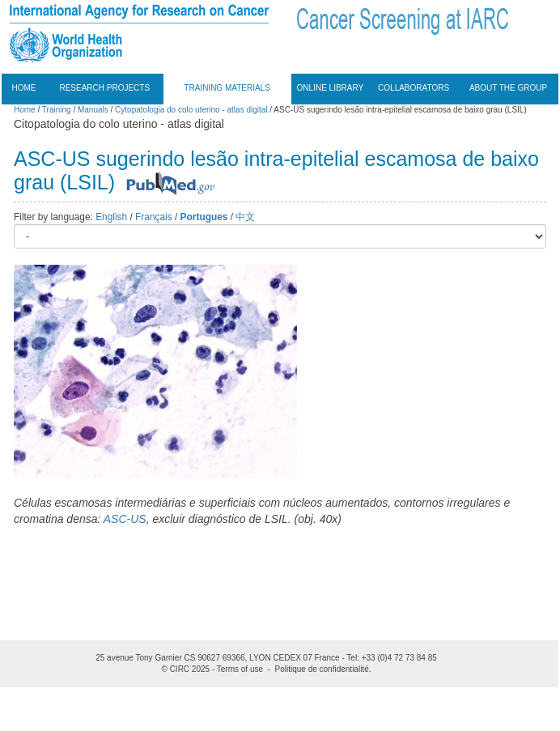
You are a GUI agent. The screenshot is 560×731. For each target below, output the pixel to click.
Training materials (227, 88)
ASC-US (125, 519)
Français (154, 217)
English (111, 217)
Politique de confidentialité (322, 669)
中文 (245, 217)
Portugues (204, 217)
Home (24, 88)
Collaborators (414, 88)
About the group (508, 88)
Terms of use (240, 669)
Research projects (104, 88)
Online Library (331, 88)
